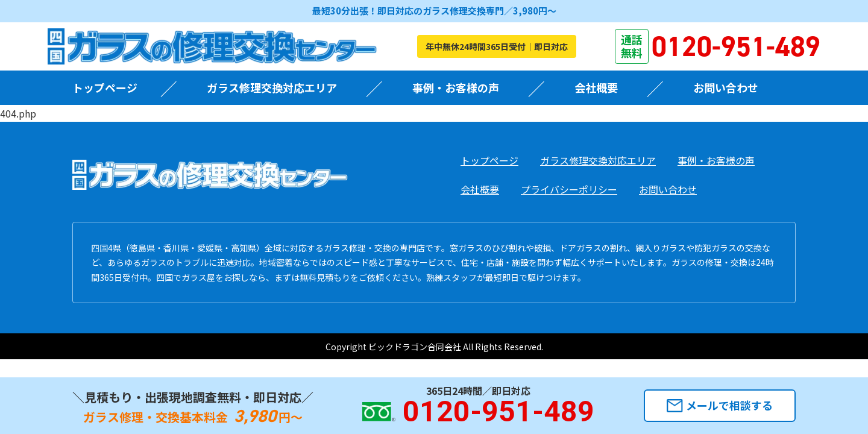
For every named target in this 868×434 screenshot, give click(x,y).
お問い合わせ (726, 87)
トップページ (105, 87)
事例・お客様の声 (456, 87)
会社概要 (596, 87)
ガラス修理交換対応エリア (272, 87)
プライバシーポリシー (569, 189)
